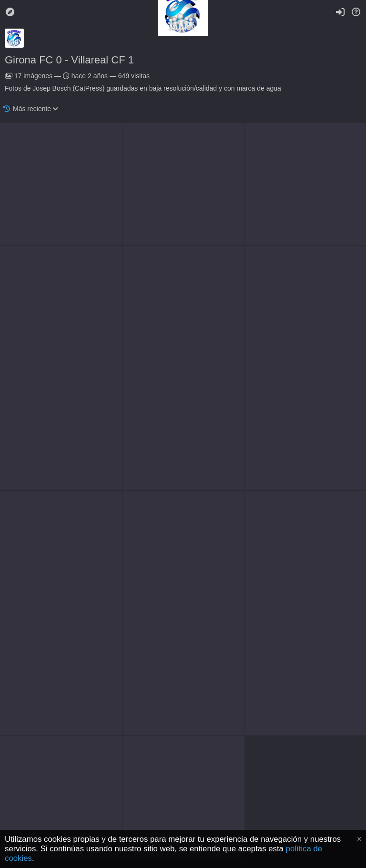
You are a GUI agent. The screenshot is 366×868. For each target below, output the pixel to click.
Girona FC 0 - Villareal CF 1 (69, 60)
